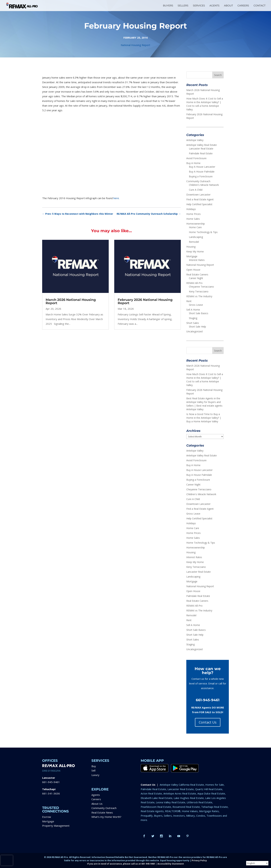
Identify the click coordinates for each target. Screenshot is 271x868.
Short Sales (193, 323)
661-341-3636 (51, 793)
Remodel (194, 242)
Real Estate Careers (197, 274)
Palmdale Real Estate (201, 153)
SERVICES (199, 6)
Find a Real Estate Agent (200, 199)
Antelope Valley (195, 140)
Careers (96, 799)
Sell (93, 770)
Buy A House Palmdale (202, 172)
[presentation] (7, 860)
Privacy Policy (199, 860)
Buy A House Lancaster (202, 167)
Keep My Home (195, 251)
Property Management (56, 826)
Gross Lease (196, 305)
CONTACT (260, 6)
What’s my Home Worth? (106, 817)
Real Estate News (102, 812)
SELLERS (183, 6)
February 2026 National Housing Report (145, 301)
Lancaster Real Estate (201, 149)
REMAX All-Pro (194, 283)
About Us (97, 804)
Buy (94, 766)
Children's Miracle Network (204, 185)
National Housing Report (135, 45)
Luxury (95, 775)
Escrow (47, 817)
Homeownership (196, 224)
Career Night (196, 278)
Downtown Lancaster (198, 195)
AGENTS (214, 6)
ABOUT (228, 6)
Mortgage (192, 256)
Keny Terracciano (199, 291)
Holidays (191, 209)
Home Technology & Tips (203, 232)
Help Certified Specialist (199, 204)
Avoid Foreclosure (196, 158)
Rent (189, 301)
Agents (96, 795)
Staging (193, 318)
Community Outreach (198, 181)
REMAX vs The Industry (199, 296)
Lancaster (49, 778)
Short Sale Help (197, 327)
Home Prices (193, 214)
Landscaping (196, 237)
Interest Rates (197, 260)
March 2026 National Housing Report (71, 301)
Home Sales (193, 219)
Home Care (195, 227)
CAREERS (243, 6)
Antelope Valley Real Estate (202, 145)
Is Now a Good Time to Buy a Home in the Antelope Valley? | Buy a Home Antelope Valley (204, 418)
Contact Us (208, 722)
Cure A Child (196, 190)
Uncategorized (194, 331)
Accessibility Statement (171, 864)
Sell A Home (193, 310)
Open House (193, 270)
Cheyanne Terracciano (201, 287)
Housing (191, 247)
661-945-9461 (51, 782)
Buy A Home (193, 163)
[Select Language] (257, 863)
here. (116, 198)
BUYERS (168, 6)
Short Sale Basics (199, 313)
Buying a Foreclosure (201, 176)
